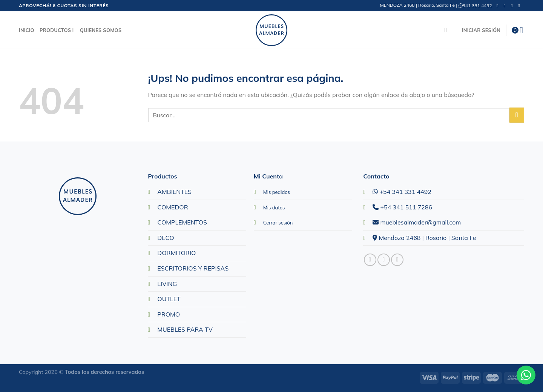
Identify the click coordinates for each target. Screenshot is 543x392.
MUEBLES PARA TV (185, 329)
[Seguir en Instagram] (506, 6)
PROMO (169, 314)
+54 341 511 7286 (402, 207)
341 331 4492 (475, 5)
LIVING (167, 284)
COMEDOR (173, 207)
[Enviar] (517, 115)
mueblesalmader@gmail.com (417, 222)
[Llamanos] (520, 6)
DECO (166, 238)
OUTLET (169, 299)
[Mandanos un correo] (513, 6)
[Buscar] (448, 30)
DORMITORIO (176, 253)
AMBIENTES (174, 192)
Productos (57, 30)
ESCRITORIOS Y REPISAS (193, 268)
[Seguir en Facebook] (499, 6)
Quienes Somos (101, 30)
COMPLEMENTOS (182, 222)
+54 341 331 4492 (402, 192)
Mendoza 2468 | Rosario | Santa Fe (424, 238)
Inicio (27, 30)
